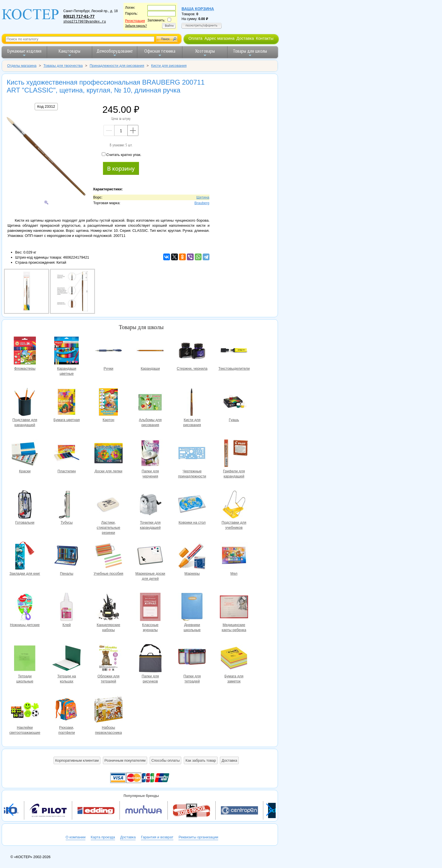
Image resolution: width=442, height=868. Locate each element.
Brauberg (202, 203)
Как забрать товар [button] (201, 760)
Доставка (245, 38)
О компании (76, 837)
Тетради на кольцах (67, 659)
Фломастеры (25, 351)
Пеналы (67, 556)
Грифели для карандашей (234, 454)
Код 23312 (46, 106)
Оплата (195, 38)
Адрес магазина (219, 38)
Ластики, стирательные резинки (109, 505)
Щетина (203, 197)
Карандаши (150, 351)
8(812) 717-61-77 (79, 16)
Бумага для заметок (234, 659)
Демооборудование (115, 53)
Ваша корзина (198, 9)
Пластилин (67, 454)
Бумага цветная (67, 403)
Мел (234, 556)
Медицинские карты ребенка (234, 608)
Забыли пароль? (136, 26)
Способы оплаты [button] (165, 760)
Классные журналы (150, 608)
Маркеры (192, 556)
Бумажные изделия (24, 53)
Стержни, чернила (192, 351)
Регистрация (135, 21)
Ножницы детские (25, 608)
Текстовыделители (234, 351)
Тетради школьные (25, 659)
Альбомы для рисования (150, 403)
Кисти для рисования (192, 403)
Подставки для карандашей (25, 403)
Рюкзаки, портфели (67, 710)
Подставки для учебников (234, 505)
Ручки (109, 351)
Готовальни (25, 505)
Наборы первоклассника (109, 710)
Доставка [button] (229, 760)
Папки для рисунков (150, 659)
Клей (67, 608)
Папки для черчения (150, 454)
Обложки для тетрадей (109, 659)
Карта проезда (103, 837)
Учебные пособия (109, 556)
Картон (109, 403)
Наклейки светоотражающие (25, 710)
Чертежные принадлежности (192, 454)
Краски (25, 454)
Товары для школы (250, 53)
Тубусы (67, 505)
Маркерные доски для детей (150, 556)
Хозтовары (205, 53)
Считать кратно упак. (121, 155)
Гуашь (234, 403)
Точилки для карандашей (150, 505)
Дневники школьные (192, 608)
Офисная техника (160, 53)
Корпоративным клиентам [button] (77, 760)
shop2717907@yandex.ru (84, 22)
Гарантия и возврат (157, 837)
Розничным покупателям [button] (125, 760)
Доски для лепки (109, 454)
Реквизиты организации (198, 837)
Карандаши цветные (67, 351)
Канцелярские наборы (109, 608)
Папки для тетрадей (192, 659)
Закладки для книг (25, 556)
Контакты (265, 38)
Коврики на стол (192, 505)
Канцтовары (69, 53)
